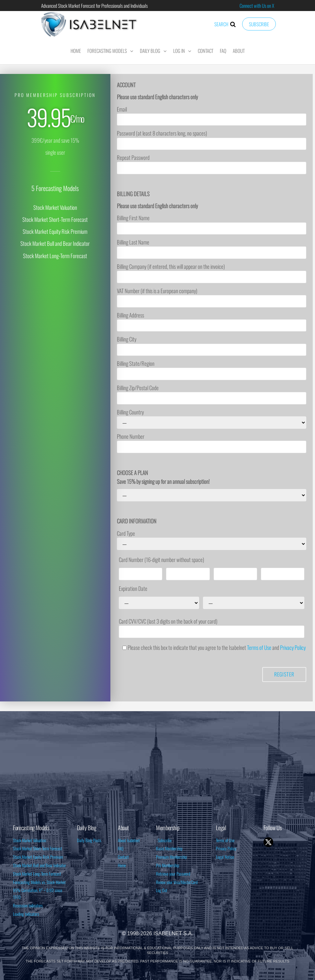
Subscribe (259, 24)
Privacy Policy (293, 647)
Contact (206, 51)
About (239, 51)
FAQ (223, 51)
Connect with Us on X (257, 6)
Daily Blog (150, 51)
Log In (179, 51)
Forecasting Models (107, 51)
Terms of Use (259, 647)
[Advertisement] (157, 770)
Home (76, 51)
